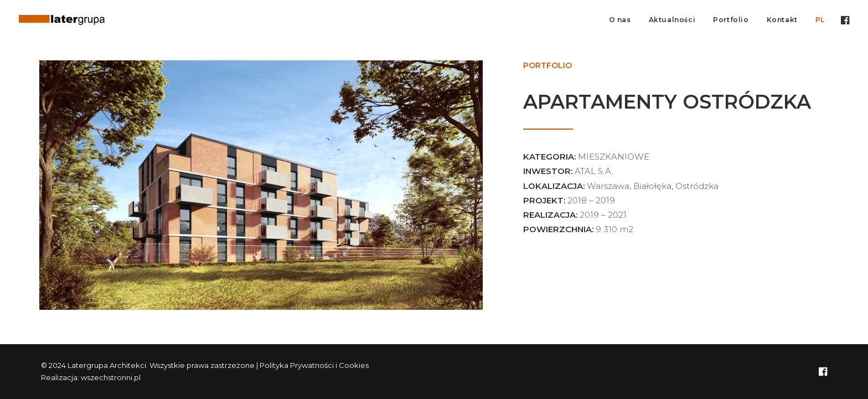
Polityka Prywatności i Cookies (315, 365)
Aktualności (672, 20)
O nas (620, 20)
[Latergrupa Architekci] (62, 20)
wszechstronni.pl (111, 377)
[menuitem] (620, 20)
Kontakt (782, 20)
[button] (844, 20)
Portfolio (731, 20)
